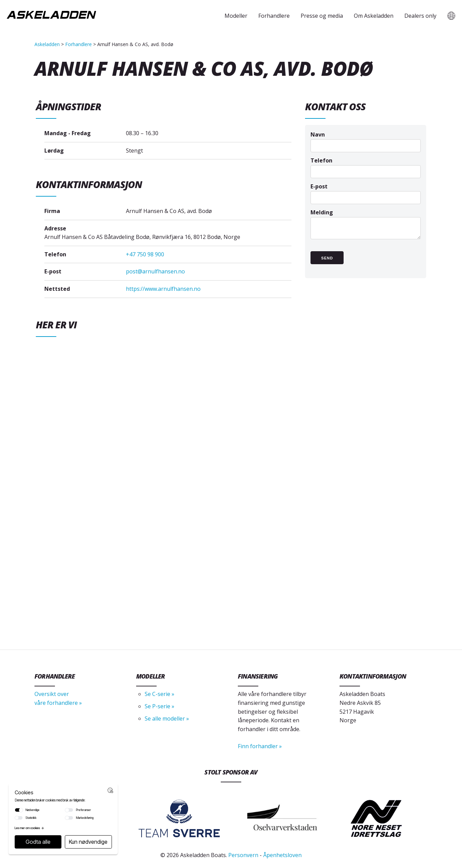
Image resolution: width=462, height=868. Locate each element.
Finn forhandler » (260, 746)
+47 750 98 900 (145, 254)
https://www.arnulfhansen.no (163, 289)
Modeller (236, 16)
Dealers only (420, 16)
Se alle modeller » (167, 718)
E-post (366, 192)
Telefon (366, 166)
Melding (366, 227)
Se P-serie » (160, 706)
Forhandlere (274, 16)
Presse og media (322, 16)
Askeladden (47, 44)
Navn (366, 140)
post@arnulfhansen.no (155, 271)
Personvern (243, 855)
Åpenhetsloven (282, 855)
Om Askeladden (374, 16)
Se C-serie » (160, 694)
